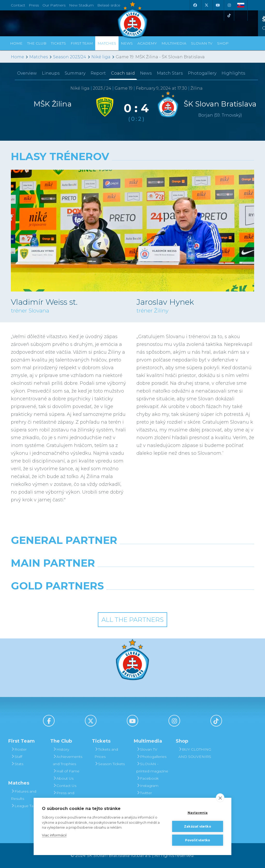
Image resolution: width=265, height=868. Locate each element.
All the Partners (132, 620)
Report (98, 73)
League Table (25, 806)
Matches (39, 57)
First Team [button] (82, 43)
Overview (27, 73)
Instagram (147, 786)
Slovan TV (202, 43)
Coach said (123, 73)
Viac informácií (54, 835)
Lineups (51, 73)
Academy (147, 43)
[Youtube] (218, 5)
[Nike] (132, 553)
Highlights (233, 73)
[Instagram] (229, 5)
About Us (63, 778)
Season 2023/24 (70, 57)
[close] (220, 798)
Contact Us (65, 786)
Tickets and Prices (106, 753)
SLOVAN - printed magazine (152, 767)
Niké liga (101, 57)
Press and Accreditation (65, 796)
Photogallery (202, 73)
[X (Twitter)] (206, 5)
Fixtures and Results (24, 795)
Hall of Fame (66, 771)
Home (17, 57)
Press (34, 5)
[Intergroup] (101, 599)
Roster (19, 749)
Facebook (148, 778)
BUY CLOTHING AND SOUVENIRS (195, 753)
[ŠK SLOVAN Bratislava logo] (132, 19)
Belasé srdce (109, 5)
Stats (17, 764)
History (61, 749)
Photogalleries (151, 757)
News (127, 43)
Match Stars (170, 73)
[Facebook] (195, 5)
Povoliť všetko (198, 840)
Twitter (144, 793)
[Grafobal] (91, 576)
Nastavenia (198, 813)
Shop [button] (223, 43)
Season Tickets (110, 764)
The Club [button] (37, 43)
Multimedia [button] (174, 43)
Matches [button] (107, 43)
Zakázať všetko (198, 826)
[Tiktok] (229, 16)
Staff (17, 757)
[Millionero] (174, 576)
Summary (75, 73)
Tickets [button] (58, 43)
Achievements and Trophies (68, 760)
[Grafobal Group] (164, 599)
